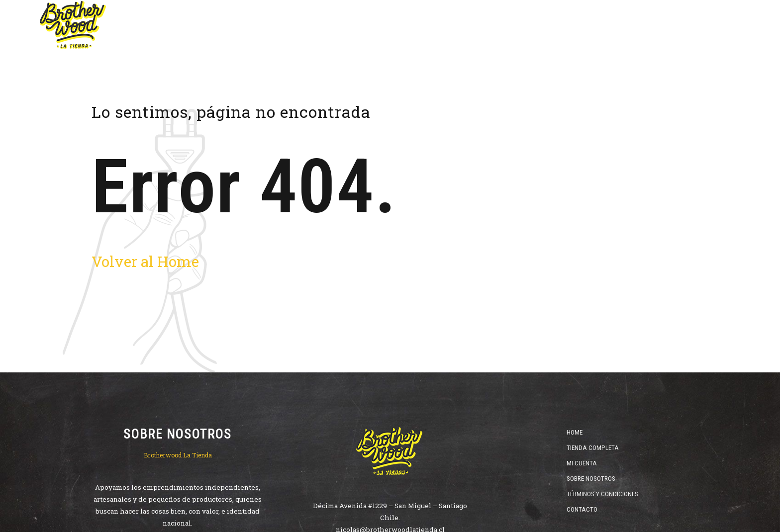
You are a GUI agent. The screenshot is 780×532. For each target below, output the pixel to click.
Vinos (460, 25)
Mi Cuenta (582, 463)
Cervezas (410, 25)
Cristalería (627, 25)
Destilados (513, 25)
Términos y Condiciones (602, 494)
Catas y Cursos (696, 25)
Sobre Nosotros (591, 478)
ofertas (569, 25)
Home (360, 25)
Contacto (582, 509)
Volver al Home (145, 261)
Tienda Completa (593, 447)
